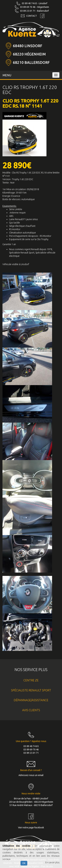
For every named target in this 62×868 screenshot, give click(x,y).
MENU (7, 75)
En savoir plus (52, 863)
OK (24, 863)
